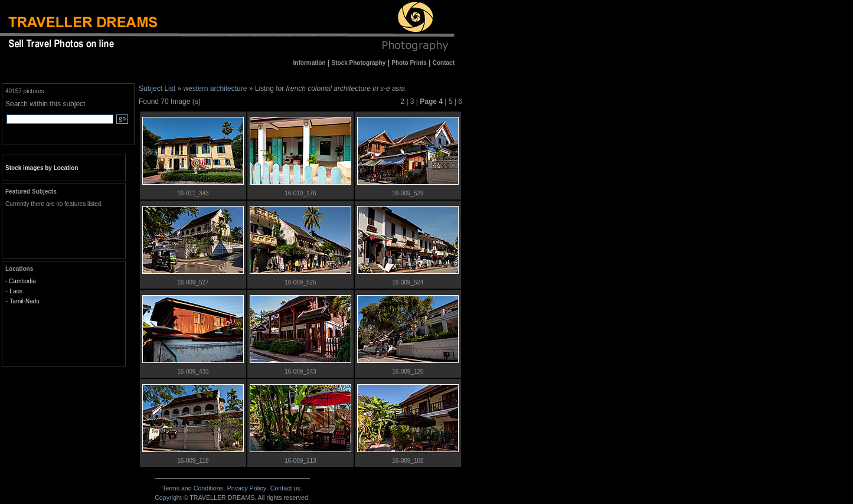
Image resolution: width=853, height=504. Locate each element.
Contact (285, 488)
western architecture (215, 89)
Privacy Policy (247, 488)
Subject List (157, 89)
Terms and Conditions (193, 488)
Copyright (168, 498)
